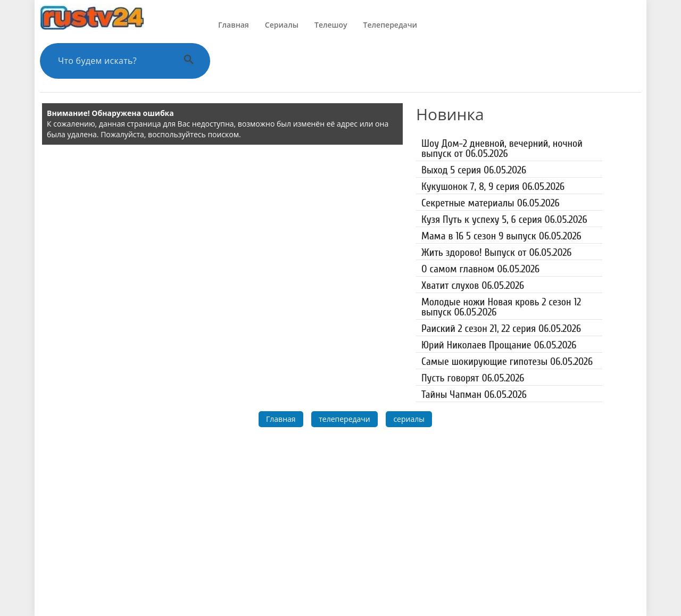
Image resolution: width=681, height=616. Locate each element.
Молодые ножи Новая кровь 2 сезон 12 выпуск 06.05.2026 (501, 307)
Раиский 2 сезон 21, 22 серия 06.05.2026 (501, 328)
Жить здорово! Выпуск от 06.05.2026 (496, 252)
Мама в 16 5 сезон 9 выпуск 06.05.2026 (501, 236)
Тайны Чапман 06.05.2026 (474, 394)
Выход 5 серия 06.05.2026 (474, 170)
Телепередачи (390, 25)
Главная (234, 25)
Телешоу (331, 25)
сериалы (409, 419)
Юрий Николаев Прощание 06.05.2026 (499, 345)
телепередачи (344, 419)
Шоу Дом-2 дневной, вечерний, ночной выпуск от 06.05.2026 (502, 148)
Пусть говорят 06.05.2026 (473, 378)
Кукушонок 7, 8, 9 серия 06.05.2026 (493, 186)
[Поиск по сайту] (112, 61)
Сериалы (282, 25)
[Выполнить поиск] (189, 61)
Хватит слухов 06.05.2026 (473, 285)
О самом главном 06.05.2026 (480, 269)
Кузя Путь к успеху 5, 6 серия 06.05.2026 (504, 219)
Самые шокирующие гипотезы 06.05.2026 (507, 361)
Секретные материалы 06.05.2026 (491, 203)
